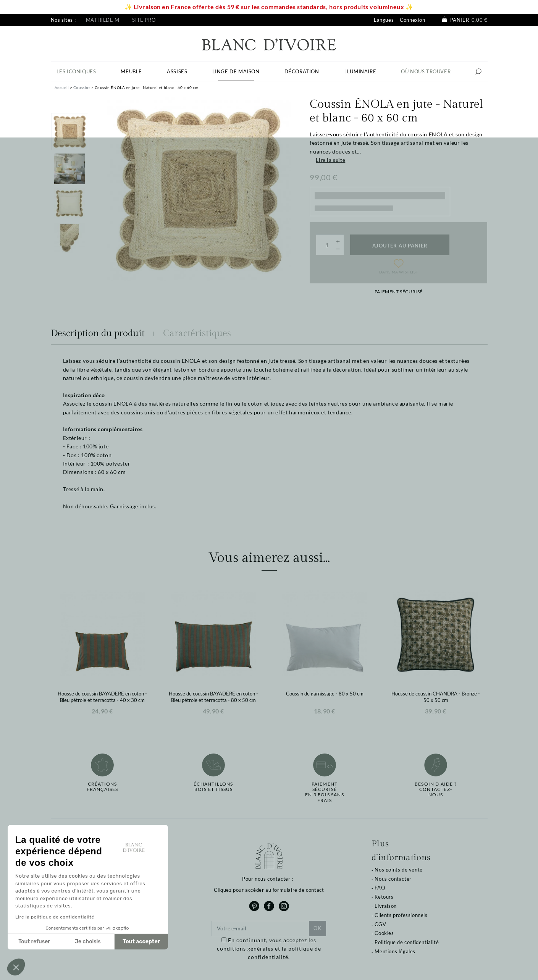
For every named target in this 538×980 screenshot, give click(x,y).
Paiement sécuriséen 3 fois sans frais (325, 792)
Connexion (412, 20)
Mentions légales (395, 951)
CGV (380, 924)
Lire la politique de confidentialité (55, 917)
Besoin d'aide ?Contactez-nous (436, 790)
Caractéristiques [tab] (197, 333)
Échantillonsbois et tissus (213, 787)
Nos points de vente (398, 870)
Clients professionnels (401, 915)
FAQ (380, 888)
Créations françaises (103, 787)
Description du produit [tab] (98, 333)
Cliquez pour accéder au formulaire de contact (269, 890)
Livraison (385, 906)
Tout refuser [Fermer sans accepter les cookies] (34, 942)
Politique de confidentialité (407, 942)
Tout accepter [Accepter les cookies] (141, 942)
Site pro (144, 20)
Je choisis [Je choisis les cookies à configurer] (88, 942)
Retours (384, 897)
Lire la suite (330, 160)
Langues (384, 20)
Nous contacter (393, 879)
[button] (16, 967)
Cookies (384, 933)
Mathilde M (103, 20)
